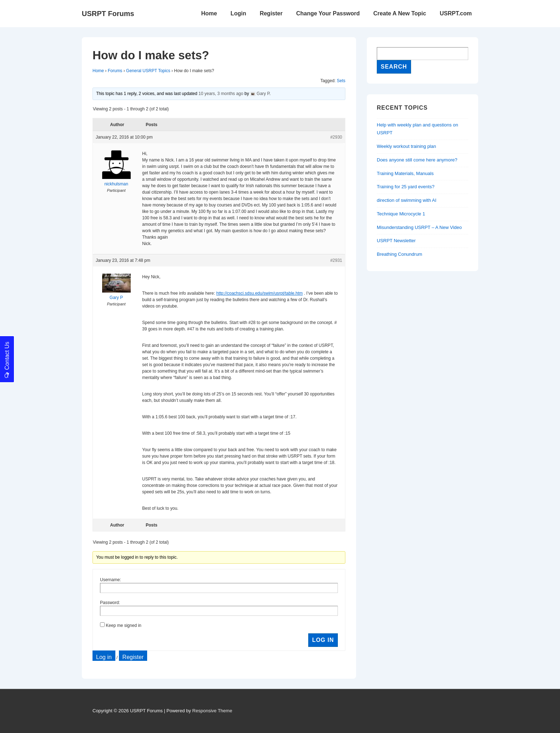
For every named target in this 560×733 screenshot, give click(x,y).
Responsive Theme (212, 711)
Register (271, 13)
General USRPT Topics (148, 71)
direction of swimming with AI (407, 200)
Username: (111, 580)
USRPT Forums (108, 14)
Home (209, 13)
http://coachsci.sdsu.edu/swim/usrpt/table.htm (259, 293)
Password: (110, 603)
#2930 (336, 137)
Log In (323, 640)
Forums (115, 71)
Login (239, 13)
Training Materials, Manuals (405, 173)
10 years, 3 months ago (221, 94)
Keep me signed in (123, 625)
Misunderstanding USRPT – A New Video (419, 227)
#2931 (336, 260)
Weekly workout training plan (406, 146)
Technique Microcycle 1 (401, 214)
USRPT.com (456, 13)
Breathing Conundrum (399, 254)
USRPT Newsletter (396, 241)
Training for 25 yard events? (406, 187)
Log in (104, 657)
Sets (341, 81)
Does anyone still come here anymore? (417, 160)
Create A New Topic (400, 13)
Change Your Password (328, 13)
